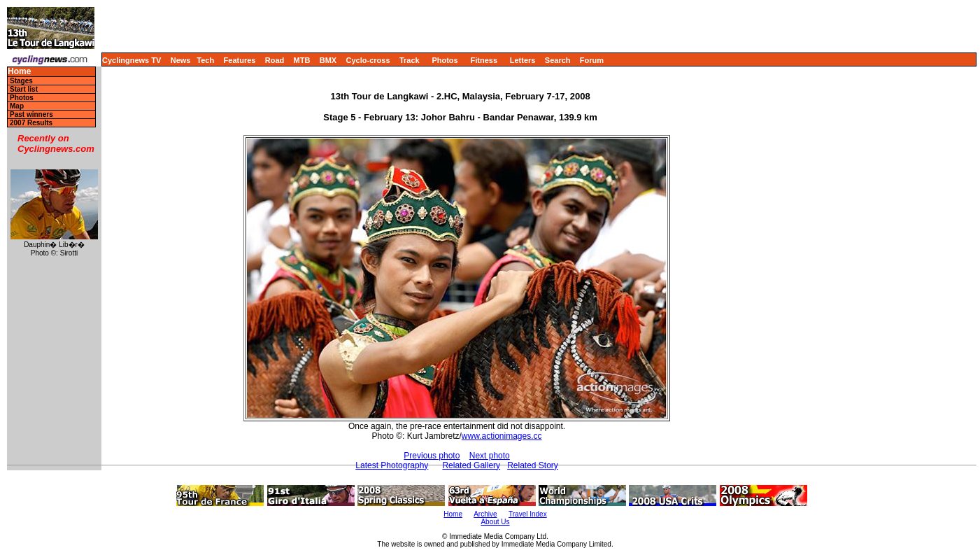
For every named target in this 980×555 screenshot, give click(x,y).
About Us (495, 522)
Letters (523, 60)
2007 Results (31, 123)
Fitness (484, 60)
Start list (24, 89)
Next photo (490, 456)
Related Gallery (471, 465)
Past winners (31, 114)
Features (240, 60)
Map (17, 106)
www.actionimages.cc (502, 436)
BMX (328, 60)
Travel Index (528, 514)
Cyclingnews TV (132, 60)
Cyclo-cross (368, 60)
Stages (21, 81)
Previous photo (432, 456)
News (181, 60)
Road (275, 60)
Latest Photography (392, 465)
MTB (302, 60)
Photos (445, 60)
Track (410, 60)
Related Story (533, 465)
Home (19, 72)
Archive (485, 514)
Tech (205, 60)
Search (558, 60)
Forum (592, 60)
